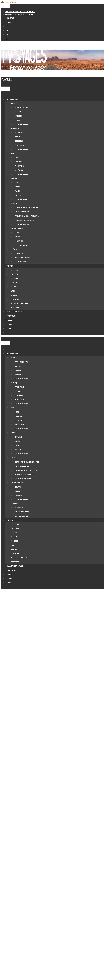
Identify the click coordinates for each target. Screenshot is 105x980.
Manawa (36, 855)
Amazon (41, 827)
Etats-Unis (62, 694)
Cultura (64, 827)
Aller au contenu (9, 2)
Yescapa (26, 841)
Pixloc (39, 849)
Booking (76, 830)
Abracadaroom (53, 835)
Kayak (45, 844)
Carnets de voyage (39, 694)
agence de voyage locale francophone (58, 863)
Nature (71, 694)
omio (73, 847)
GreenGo (27, 832)
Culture (52, 694)
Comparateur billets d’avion (20, 12)
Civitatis (64, 852)
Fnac (52, 827)
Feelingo (70, 832)
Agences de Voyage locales (19, 14)
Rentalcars (52, 838)
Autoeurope (66, 838)
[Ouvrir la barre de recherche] (2, 84)
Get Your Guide (78, 852)
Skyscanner (33, 844)
